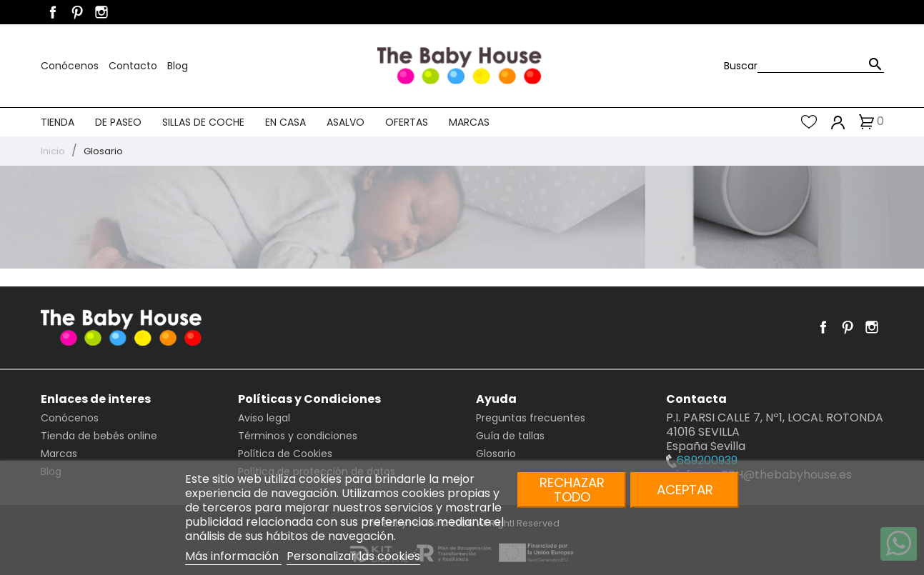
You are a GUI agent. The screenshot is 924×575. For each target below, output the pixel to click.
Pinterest (77, 12)
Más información (233, 556)
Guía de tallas (510, 436)
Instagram (101, 12)
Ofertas (407, 122)
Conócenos (71, 66)
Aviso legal (264, 418)
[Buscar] (821, 65)
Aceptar (685, 490)
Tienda (58, 122)
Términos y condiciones (298, 436)
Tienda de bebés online (99, 436)
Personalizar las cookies (353, 556)
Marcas (469, 122)
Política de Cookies (285, 454)
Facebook (53, 12)
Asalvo (346, 122)
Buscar (741, 66)
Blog (178, 66)
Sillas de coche (203, 122)
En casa (285, 122)
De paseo (118, 122)
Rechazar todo (572, 490)
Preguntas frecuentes (531, 418)
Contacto (134, 66)
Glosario (496, 454)
